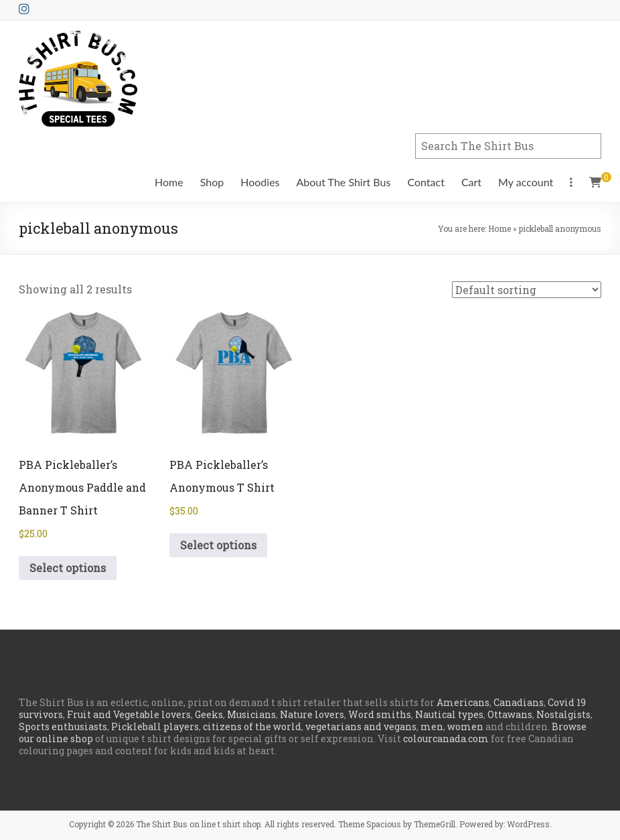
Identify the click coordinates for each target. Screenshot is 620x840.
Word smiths (380, 714)
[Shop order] (527, 290)
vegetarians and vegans (361, 726)
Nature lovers (312, 714)
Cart (471, 182)
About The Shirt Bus (344, 182)
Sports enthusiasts (63, 726)
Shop (212, 182)
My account (526, 182)
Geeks (209, 714)
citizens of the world (252, 726)
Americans (463, 702)
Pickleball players (155, 726)
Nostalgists (563, 714)
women (465, 726)
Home (169, 182)
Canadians (519, 702)
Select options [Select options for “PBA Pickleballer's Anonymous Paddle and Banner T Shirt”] (68, 568)
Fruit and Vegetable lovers (129, 714)
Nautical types (449, 714)
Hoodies (260, 182)
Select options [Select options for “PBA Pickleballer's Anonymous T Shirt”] (218, 545)
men (432, 726)
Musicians (251, 714)
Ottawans (510, 714)
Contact (425, 182)
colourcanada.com (446, 739)
